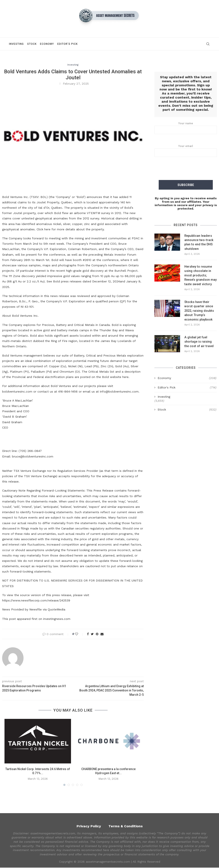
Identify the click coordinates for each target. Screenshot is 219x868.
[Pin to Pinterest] (97, 634)
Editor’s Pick (67, 44)
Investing (16, 44)
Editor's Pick (187, 385)
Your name (186, 128)
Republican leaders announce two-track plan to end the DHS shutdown (198, 242)
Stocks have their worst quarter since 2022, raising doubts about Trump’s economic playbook (199, 309)
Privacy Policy (89, 826)
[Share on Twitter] (92, 634)
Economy (47, 44)
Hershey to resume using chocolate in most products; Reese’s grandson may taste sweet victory (200, 274)
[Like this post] (79, 634)
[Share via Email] (102, 634)
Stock (32, 44)
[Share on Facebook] (88, 634)
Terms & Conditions (126, 826)
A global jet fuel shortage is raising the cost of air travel (200, 339)
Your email (186, 151)
